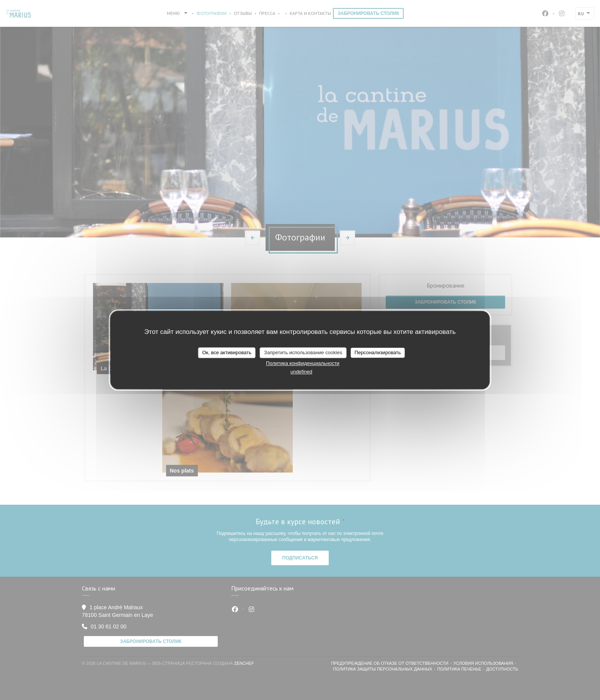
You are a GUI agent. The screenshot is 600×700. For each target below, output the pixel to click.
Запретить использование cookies (303, 352)
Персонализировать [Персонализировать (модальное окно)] (377, 352)
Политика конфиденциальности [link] (303, 363)
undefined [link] (301, 372)
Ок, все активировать (227, 352)
